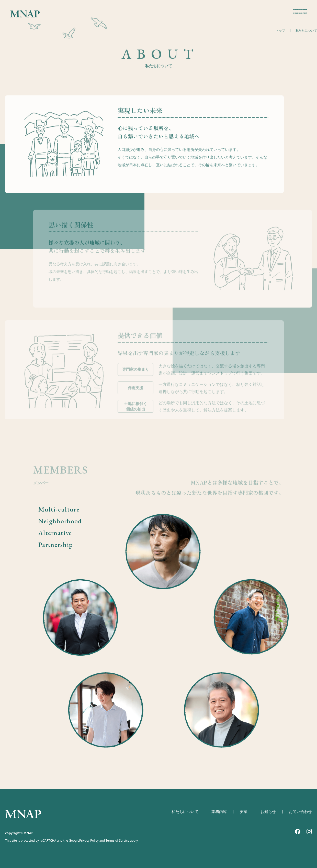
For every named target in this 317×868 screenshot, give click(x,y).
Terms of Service (117, 841)
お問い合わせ (300, 812)
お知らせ (268, 812)
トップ (280, 32)
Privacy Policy (89, 841)
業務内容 (219, 812)
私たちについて (185, 812)
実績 (244, 812)
